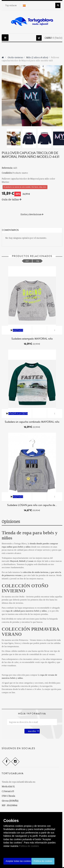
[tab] (32, 199)
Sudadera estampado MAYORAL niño (32, 339)
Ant (27, 261)
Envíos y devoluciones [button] (32, 214)
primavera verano (13, 575)
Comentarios (10, 230)
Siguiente (61, 137)
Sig (38, 261)
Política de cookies (29, 846)
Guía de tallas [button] (12, 199)
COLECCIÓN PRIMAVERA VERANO (30, 632)
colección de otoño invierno (35, 572)
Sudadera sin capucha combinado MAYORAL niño (32, 422)
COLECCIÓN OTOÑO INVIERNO (25, 588)
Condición (7, 173)
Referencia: (7, 168)
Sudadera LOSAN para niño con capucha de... (32, 505)
